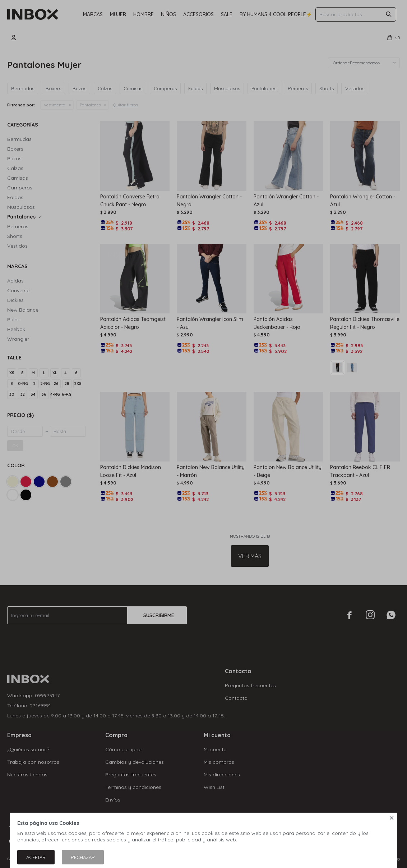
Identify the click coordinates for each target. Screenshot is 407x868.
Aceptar (36, 857)
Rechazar (83, 857)
